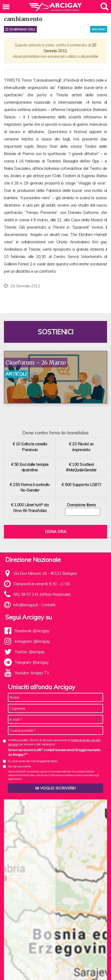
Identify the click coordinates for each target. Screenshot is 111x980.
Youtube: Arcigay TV (32, 673)
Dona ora (55, 532)
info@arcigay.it (26, 605)
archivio (99, 29)
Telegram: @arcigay (32, 662)
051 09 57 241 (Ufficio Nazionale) (42, 594)
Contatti (48, 605)
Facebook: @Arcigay (32, 631)
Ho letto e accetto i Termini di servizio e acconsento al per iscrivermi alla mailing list (54, 742)
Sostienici (55, 332)
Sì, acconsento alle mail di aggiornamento (33, 761)
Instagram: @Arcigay (32, 641)
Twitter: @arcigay (30, 652)
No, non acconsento (19, 766)
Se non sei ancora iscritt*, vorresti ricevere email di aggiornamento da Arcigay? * (54, 752)
